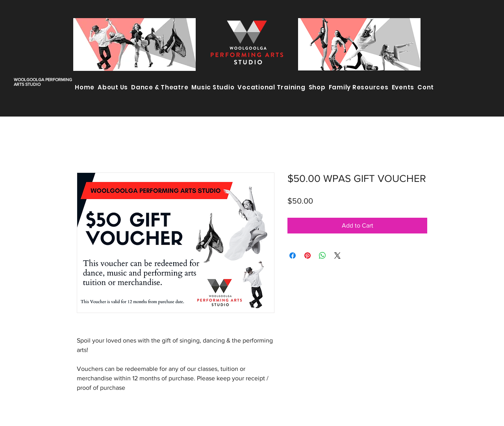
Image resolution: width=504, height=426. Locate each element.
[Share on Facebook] (293, 256)
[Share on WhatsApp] (322, 256)
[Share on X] (337, 256)
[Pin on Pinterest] (308, 256)
